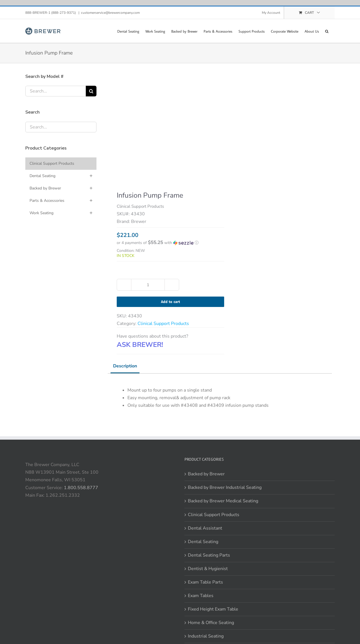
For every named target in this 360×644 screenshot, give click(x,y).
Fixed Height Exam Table (213, 609)
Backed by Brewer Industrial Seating (225, 487)
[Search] (91, 91)
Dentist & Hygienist (208, 569)
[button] (327, 31)
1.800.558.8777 (81, 488)
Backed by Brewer (206, 474)
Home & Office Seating (211, 623)
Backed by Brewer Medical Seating (223, 501)
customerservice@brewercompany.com (110, 13)
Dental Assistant (205, 528)
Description (125, 366)
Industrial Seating (206, 636)
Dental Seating (203, 542)
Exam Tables (201, 596)
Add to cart (170, 302)
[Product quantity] (148, 285)
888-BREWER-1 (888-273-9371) (51, 13)
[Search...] (56, 91)
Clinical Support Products (163, 324)
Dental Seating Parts (209, 555)
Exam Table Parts (205, 582)
